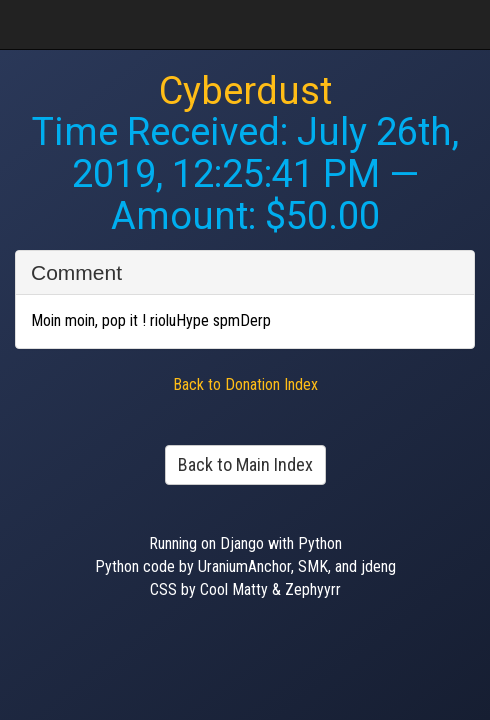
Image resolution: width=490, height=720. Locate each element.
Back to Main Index (245, 464)
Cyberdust (245, 91)
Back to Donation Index (245, 384)
